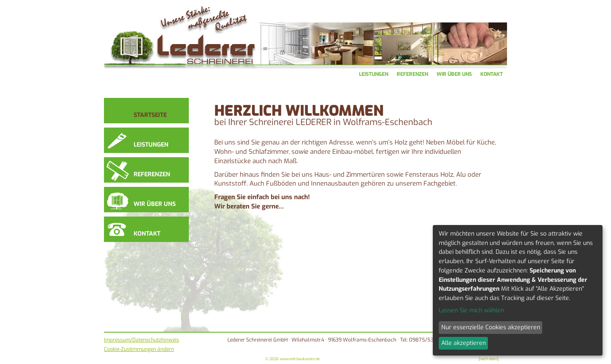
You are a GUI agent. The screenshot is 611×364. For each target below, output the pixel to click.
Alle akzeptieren (464, 343)
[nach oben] (489, 359)
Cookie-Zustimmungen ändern (139, 349)
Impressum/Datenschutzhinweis (142, 340)
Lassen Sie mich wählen (471, 310)
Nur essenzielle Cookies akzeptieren (491, 327)
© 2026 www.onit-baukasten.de (293, 359)
